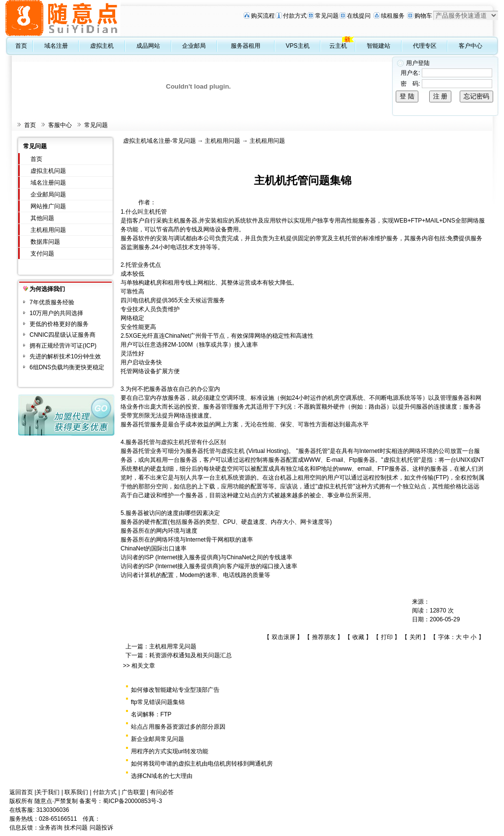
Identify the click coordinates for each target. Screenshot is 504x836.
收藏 (358, 637)
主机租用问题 (48, 230)
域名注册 (56, 46)
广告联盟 (133, 792)
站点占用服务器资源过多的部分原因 (178, 727)
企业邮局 (194, 46)
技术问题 (76, 828)
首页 (21, 46)
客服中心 (60, 125)
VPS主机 (298, 46)
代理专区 (425, 46)
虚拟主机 (102, 46)
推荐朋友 (324, 637)
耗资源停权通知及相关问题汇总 (190, 655)
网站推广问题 (48, 206)
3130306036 (53, 810)
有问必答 (162, 792)
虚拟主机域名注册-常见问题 (159, 141)
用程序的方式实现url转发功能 (170, 751)
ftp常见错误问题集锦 (158, 702)
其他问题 (42, 218)
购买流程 (263, 16)
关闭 (415, 637)
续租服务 (393, 16)
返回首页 (21, 792)
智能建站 (378, 46)
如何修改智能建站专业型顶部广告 (175, 690)
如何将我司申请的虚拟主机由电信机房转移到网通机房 (202, 764)
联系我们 (76, 792)
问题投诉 (101, 828)
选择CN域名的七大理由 (162, 776)
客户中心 (471, 46)
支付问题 (42, 254)
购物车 (423, 16)
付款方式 (295, 16)
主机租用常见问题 (173, 646)
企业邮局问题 (48, 194)
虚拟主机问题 (48, 171)
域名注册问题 (48, 183)
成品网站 (148, 46)
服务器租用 (246, 46)
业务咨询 (51, 828)
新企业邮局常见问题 (157, 739)
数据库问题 (45, 242)
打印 (387, 637)
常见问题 (327, 16)
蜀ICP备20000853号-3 (132, 801)
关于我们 (48, 792)
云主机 (338, 46)
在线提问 (359, 16)
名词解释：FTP (151, 714)
